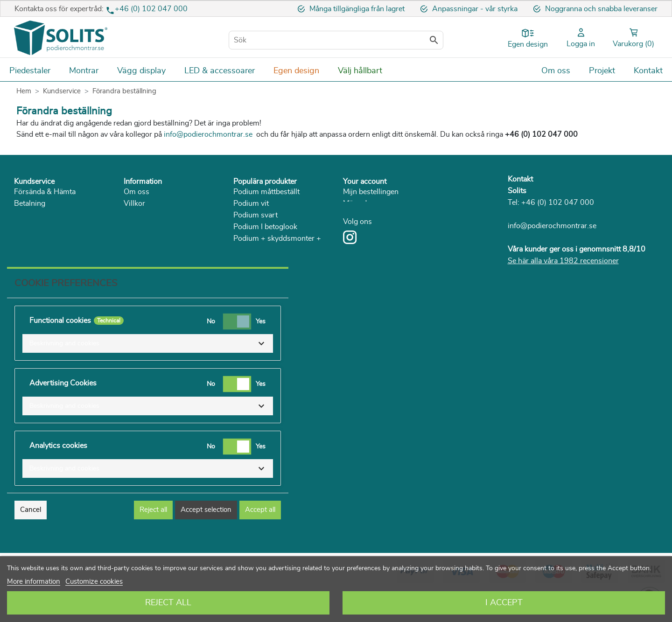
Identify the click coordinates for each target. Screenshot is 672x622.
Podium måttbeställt (266, 192)
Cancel (31, 542)
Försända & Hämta (45, 192)
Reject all (153, 542)
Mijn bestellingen (371, 192)
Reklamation (35, 238)
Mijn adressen (366, 203)
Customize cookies (94, 582)
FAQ (21, 250)
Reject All (168, 603)
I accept (504, 603)
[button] (148, 375)
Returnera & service (46, 215)
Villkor (134, 203)
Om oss (136, 192)
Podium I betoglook (265, 227)
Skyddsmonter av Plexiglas (278, 262)
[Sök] (336, 40)
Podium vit (251, 203)
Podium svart (255, 215)
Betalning (30, 203)
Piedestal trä (254, 285)
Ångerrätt (30, 227)
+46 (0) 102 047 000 (151, 9)
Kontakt (520, 179)
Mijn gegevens (367, 215)
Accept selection (206, 542)
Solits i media (146, 227)
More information (34, 582)
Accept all (260, 542)
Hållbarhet (141, 238)
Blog (131, 262)
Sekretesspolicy (150, 215)
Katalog (136, 250)
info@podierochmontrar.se (552, 226)
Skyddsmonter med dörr (273, 273)
